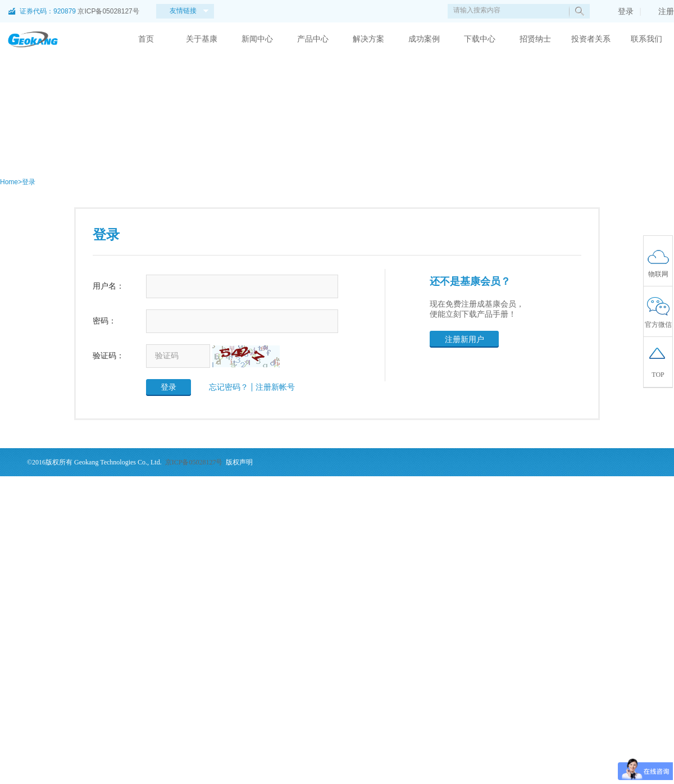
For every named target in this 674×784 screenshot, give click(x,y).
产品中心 (313, 39)
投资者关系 (591, 39)
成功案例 (424, 39)
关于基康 (202, 39)
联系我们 (646, 39)
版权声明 (239, 462)
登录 (620, 11)
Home (9, 182)
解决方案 (368, 39)
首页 (146, 39)
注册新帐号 (275, 387)
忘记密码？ (229, 387)
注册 (661, 11)
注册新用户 (464, 339)
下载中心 (480, 39)
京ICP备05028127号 (108, 11)
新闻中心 (257, 39)
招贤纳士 (535, 39)
